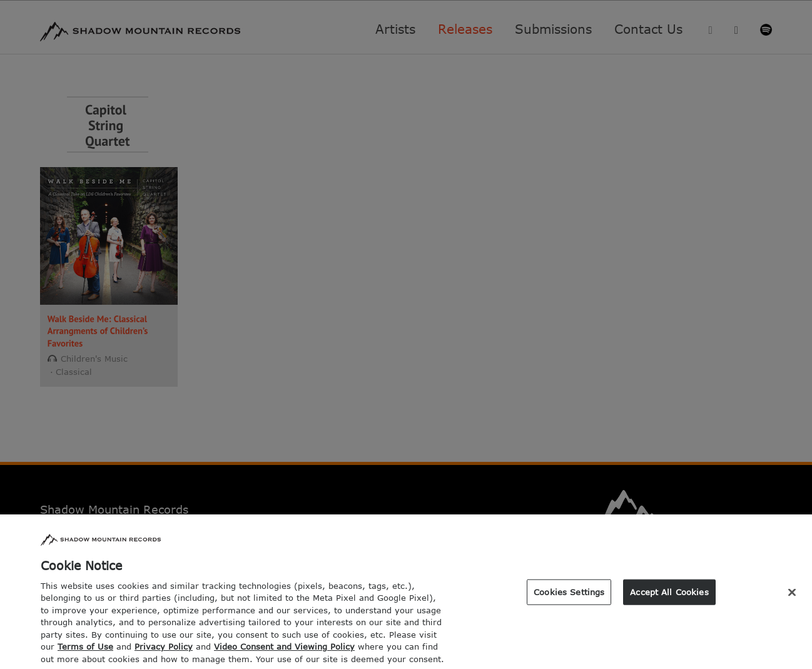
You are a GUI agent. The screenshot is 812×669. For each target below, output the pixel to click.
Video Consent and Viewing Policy (284, 653)
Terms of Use (85, 653)
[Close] (792, 598)
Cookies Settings (569, 598)
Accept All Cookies (669, 598)
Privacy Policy (164, 653)
